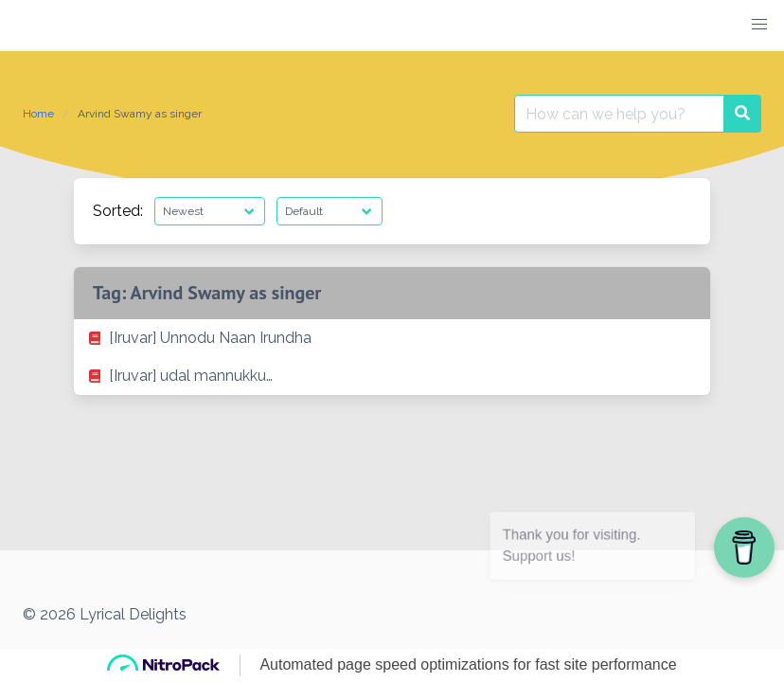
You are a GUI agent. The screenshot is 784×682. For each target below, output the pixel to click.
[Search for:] (619, 114)
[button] (759, 25)
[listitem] (392, 338)
